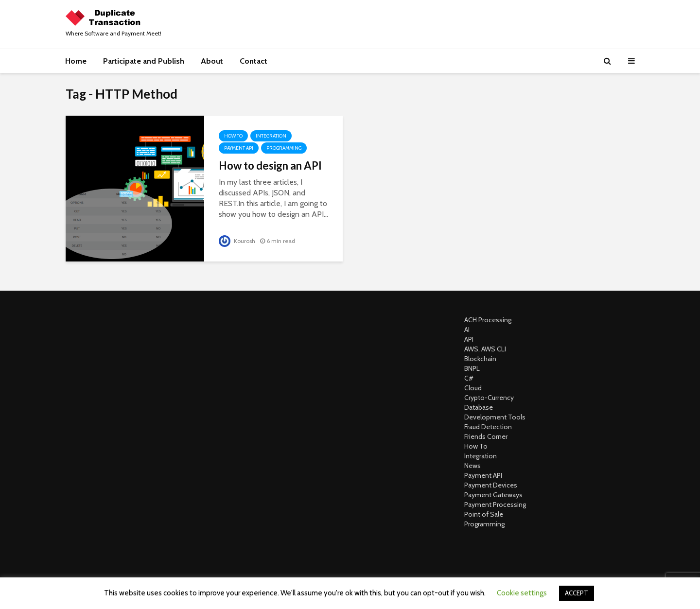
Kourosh (237, 241)
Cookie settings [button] (522, 593)
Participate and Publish (144, 61)
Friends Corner (486, 436)
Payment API (239, 148)
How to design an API (270, 165)
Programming (284, 148)
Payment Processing (495, 505)
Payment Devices (491, 485)
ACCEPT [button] (577, 593)
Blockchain (480, 359)
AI (467, 330)
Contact (254, 61)
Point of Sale (484, 514)
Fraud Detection (488, 427)
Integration (271, 136)
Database (479, 407)
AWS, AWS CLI (485, 349)
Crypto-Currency (489, 398)
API (469, 339)
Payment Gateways (493, 495)
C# (469, 378)
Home (76, 61)
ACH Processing (488, 320)
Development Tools (495, 417)
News (472, 466)
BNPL (472, 368)
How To (233, 136)
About (212, 61)
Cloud (473, 388)
